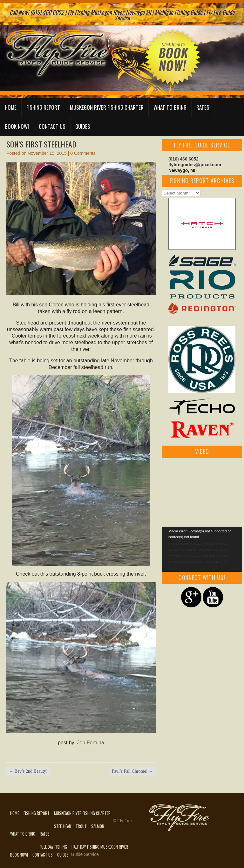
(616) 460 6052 (183, 159)
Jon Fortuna (91, 743)
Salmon (98, 826)
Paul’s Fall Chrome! (132, 771)
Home (11, 107)
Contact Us (52, 126)
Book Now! (17, 126)
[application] (202, 549)
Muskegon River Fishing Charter (107, 107)
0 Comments (83, 153)
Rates (203, 107)
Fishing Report (43, 107)
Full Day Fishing (53, 847)
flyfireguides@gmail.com (195, 165)
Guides (83, 126)
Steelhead (63, 826)
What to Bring (170, 107)
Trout (81, 826)
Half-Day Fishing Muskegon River (100, 847)
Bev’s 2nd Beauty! (28, 771)
